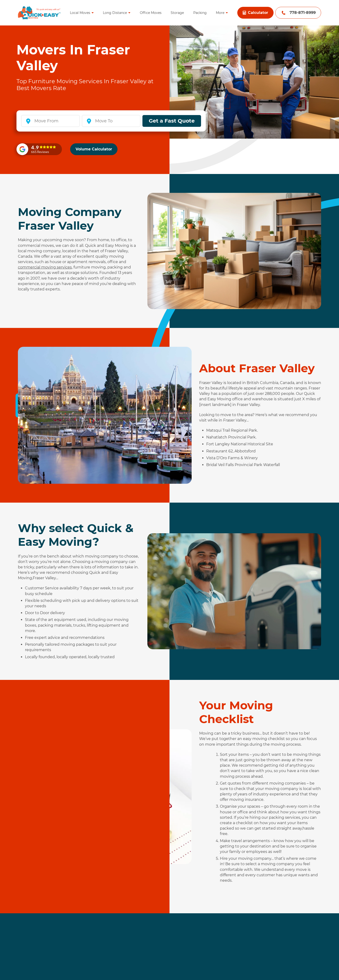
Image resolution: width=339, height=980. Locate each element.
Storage (177, 13)
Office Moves (151, 13)
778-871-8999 (303, 13)
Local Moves (80, 13)
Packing (200, 13)
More (220, 13)
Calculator (255, 13)
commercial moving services (45, 267)
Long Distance (115, 13)
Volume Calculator (94, 149)
